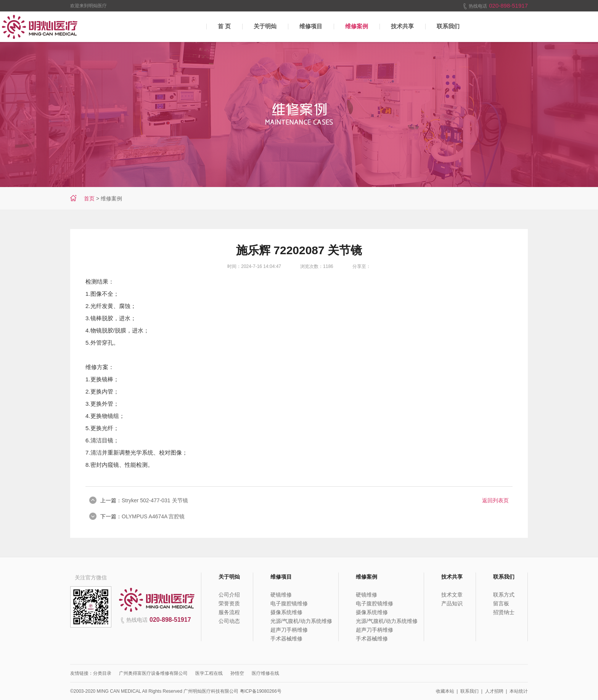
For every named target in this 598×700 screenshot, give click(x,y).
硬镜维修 (281, 595)
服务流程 (229, 612)
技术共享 (402, 26)
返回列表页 (495, 500)
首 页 (224, 26)
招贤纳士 (504, 612)
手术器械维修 (286, 639)
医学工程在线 (209, 673)
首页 (89, 198)
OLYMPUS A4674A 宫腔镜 (153, 516)
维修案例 (357, 26)
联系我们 (448, 26)
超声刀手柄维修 (289, 630)
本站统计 (519, 691)
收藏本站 (445, 691)
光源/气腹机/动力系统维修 (301, 621)
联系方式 (504, 595)
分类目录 (102, 673)
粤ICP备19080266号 (261, 691)
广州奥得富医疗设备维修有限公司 (153, 673)
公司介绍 (229, 595)
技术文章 (452, 595)
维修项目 (311, 26)
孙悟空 (237, 673)
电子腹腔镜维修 (289, 603)
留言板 (501, 603)
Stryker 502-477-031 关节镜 (155, 500)
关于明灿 (265, 26)
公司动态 (229, 621)
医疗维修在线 (265, 673)
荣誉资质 (229, 603)
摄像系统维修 (286, 612)
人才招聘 (494, 691)
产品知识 (452, 603)
